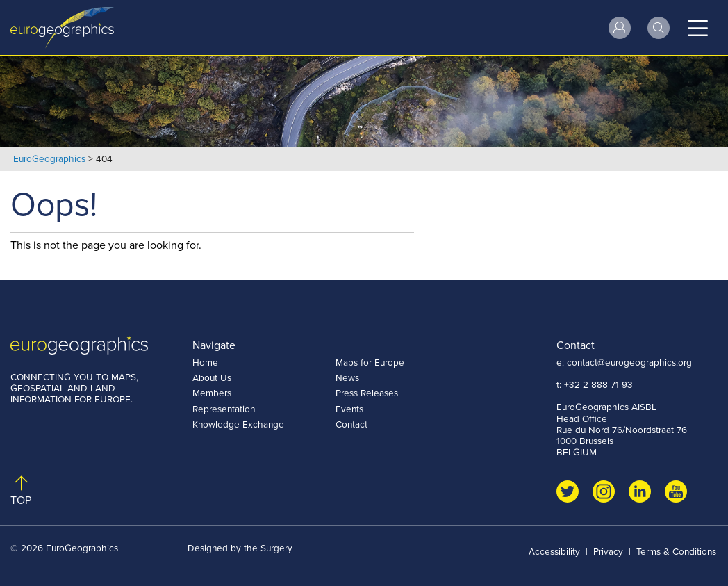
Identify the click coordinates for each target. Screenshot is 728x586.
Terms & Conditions (676, 551)
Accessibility (554, 551)
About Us (212, 377)
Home (205, 362)
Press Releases (367, 393)
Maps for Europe (370, 362)
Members (212, 393)
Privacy (608, 551)
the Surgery (268, 548)
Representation (224, 409)
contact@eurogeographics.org (629, 362)
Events (349, 409)
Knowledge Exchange (238, 424)
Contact (351, 424)
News (347, 377)
